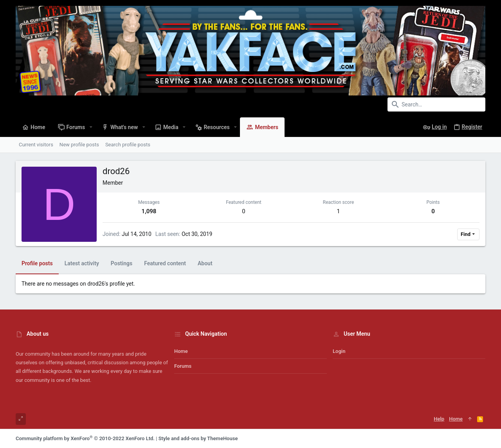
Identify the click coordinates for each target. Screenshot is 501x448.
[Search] (436, 104)
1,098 (149, 211)
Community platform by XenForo (85, 438)
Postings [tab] (122, 263)
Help (439, 419)
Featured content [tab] (165, 263)
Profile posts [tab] (37, 263)
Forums (183, 366)
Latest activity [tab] (82, 263)
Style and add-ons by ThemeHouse (198, 438)
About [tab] (205, 263)
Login (339, 351)
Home (181, 351)
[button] (91, 127)
